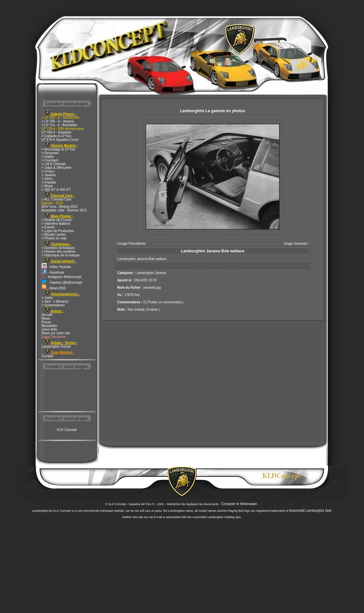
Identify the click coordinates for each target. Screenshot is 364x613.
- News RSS (54, 288)
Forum (46, 322)
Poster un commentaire (165, 302)
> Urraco (48, 171)
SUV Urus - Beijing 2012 (60, 207)
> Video (47, 298)
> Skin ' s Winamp (55, 302)
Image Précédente (132, 244)
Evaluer (153, 309)
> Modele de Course (57, 220)
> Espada (49, 182)
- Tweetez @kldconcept (62, 283)
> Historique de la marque (61, 255)
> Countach (50, 160)
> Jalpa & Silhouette (56, 168)
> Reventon (50, 153)
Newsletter (49, 326)
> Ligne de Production (58, 231)
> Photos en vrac (54, 238)
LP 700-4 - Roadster (57, 132)
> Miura (47, 186)
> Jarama (49, 175)
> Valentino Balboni (56, 224)
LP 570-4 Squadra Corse (60, 140)
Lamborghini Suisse (56, 346)
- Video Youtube (56, 267)
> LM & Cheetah (54, 164)
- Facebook (53, 273)
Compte (47, 356)
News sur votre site (56, 333)
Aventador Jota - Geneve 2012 (64, 210)
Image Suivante (295, 244)
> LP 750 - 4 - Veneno (58, 121)
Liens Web (49, 329)
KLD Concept (67, 430)
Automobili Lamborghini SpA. (311, 511)
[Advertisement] (67, 391)
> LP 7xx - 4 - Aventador (59, 125)
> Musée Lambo (54, 235)
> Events (48, 227)
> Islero (47, 179)
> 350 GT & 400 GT (56, 190)
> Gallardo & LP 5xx (56, 136)
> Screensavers (53, 305)
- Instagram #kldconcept (62, 277)
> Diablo (48, 157)
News (46, 318)
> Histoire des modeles (59, 252)
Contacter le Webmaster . (240, 504)
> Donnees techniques (58, 248)
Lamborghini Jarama (151, 273)
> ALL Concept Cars (56, 199)
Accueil (47, 315)
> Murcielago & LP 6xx (58, 149)
